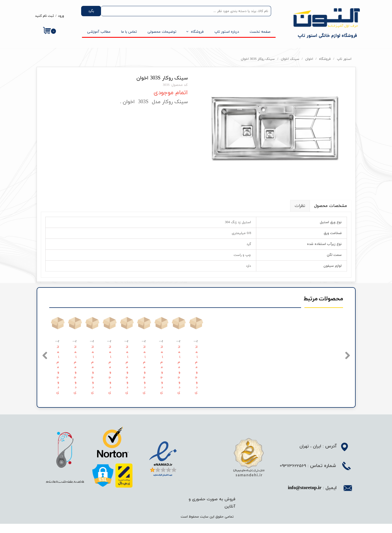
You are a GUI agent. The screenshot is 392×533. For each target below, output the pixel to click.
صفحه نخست (260, 32)
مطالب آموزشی (99, 32)
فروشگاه (197, 32)
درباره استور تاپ (227, 32)
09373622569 (293, 475)
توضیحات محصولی (162, 32)
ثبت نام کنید (44, 16)
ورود (61, 16)
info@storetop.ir (305, 498)
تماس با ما (129, 32)
